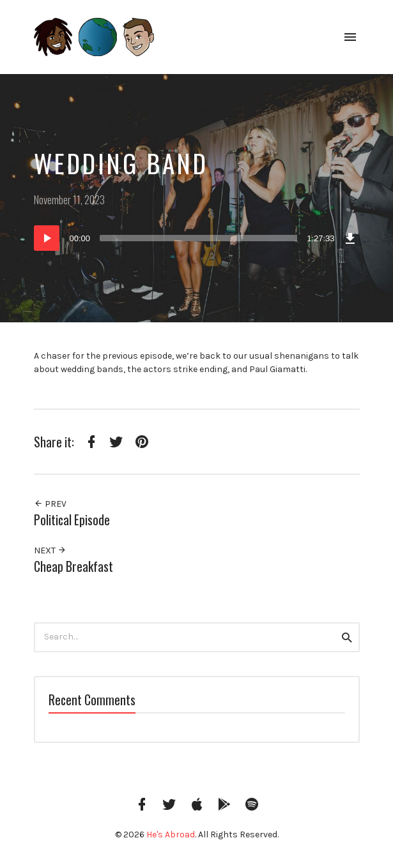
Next (50, 550)
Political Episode (72, 520)
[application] (197, 238)
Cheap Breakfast (73, 566)
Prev (50, 504)
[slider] (198, 238)
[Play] (47, 238)
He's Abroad (171, 834)
